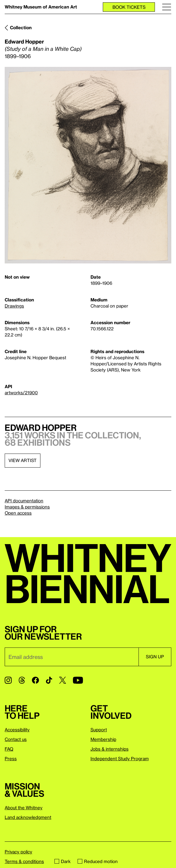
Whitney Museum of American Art (41, 7)
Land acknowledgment (28, 817)
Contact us (16, 739)
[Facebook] (35, 680)
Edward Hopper (24, 41)
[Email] (72, 657)
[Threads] (22, 680)
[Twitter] (63, 680)
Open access (18, 513)
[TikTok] (49, 680)
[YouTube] (78, 680)
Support (99, 730)
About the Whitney (24, 808)
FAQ (9, 749)
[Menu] (167, 7)
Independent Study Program (120, 758)
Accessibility (17, 730)
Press (11, 758)
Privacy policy (18, 852)
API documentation (24, 501)
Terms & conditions (24, 861)
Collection (21, 27)
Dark (63, 861)
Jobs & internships (110, 749)
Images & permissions (27, 507)
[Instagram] (8, 680)
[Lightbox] (88, 165)
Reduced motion (98, 861)
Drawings (14, 306)
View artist (23, 460)
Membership (103, 739)
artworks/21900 (21, 393)
